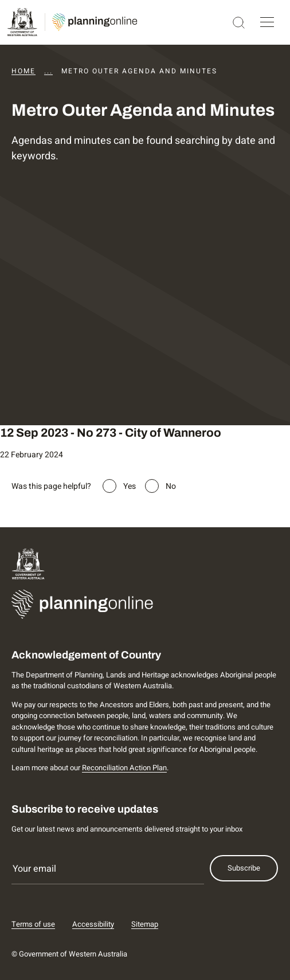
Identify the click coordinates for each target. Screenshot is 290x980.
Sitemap (145, 924)
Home (23, 71)
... (48, 71)
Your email (34, 869)
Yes (130, 486)
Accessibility (93, 924)
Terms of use (33, 924)
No (171, 486)
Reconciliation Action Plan (124, 768)
